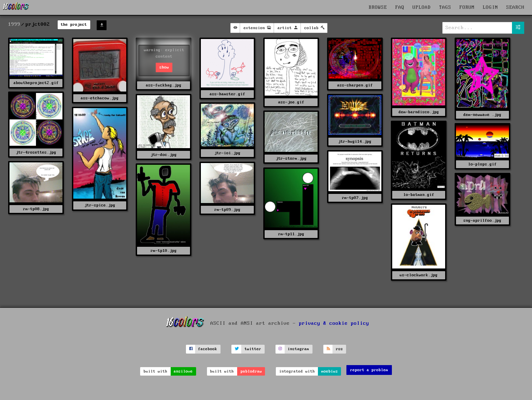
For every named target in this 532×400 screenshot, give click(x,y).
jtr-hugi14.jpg (355, 142)
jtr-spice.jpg (100, 205)
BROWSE (378, 7)
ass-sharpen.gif (355, 85)
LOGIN (490, 7)
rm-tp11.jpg (291, 234)
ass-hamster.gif (227, 94)
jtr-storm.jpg (291, 158)
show (164, 67)
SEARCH (515, 7)
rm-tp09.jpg (227, 210)
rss (339, 349)
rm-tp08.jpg (36, 209)
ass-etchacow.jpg (100, 98)
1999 (14, 24)
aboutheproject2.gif (36, 83)
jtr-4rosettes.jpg (36, 152)
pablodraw (251, 371)
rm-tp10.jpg (164, 251)
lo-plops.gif (482, 164)
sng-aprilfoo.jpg (482, 221)
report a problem (369, 370)
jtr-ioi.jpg (227, 153)
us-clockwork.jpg (419, 275)
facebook (208, 349)
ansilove (183, 371)
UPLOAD (422, 7)
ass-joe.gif (291, 102)
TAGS (445, 7)
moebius (330, 371)
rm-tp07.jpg (355, 198)
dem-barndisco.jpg (419, 112)
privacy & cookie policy (334, 323)
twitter (253, 349)
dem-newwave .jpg (482, 115)
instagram (298, 349)
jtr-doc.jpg (164, 155)
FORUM (467, 7)
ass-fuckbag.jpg (164, 85)
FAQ (400, 7)
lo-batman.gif (419, 195)
